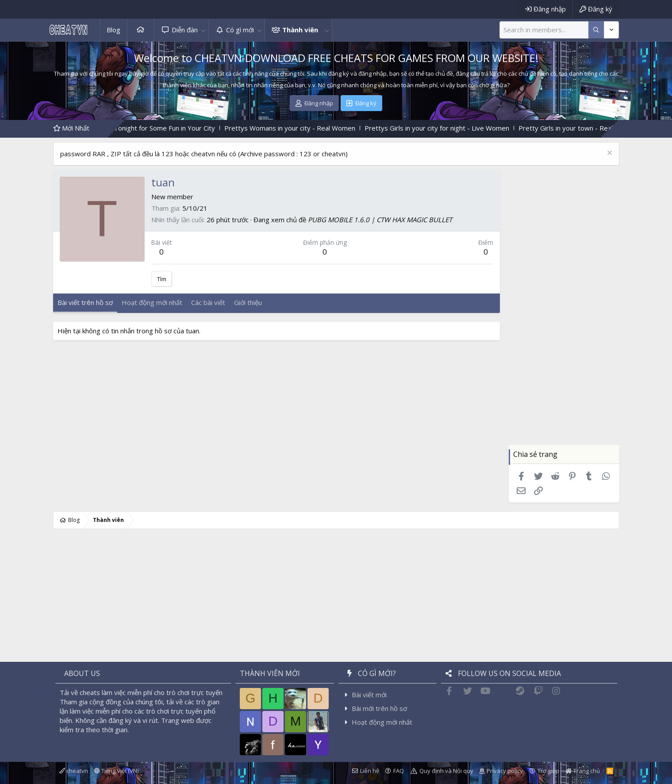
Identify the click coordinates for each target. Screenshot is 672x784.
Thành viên (300, 30)
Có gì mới (240, 30)
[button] (204, 30)
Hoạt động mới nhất (382, 722)
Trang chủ (141, 30)
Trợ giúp (548, 771)
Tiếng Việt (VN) (116, 771)
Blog (113, 30)
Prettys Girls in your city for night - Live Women (450, 128)
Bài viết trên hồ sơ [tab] (85, 302)
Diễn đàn (185, 30)
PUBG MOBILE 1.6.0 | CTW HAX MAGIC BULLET (380, 220)
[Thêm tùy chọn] (596, 30)
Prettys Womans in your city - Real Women (303, 128)
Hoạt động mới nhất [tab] (152, 302)
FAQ (399, 771)
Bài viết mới (369, 695)
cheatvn (74, 771)
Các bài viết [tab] (208, 302)
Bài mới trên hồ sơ (379, 708)
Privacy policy (505, 771)
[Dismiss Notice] (609, 154)
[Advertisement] (564, 312)
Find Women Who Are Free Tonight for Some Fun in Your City (136, 128)
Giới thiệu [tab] (248, 302)
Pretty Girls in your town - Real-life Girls (592, 128)
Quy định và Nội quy (446, 771)
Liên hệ (370, 771)
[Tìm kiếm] (544, 30)
